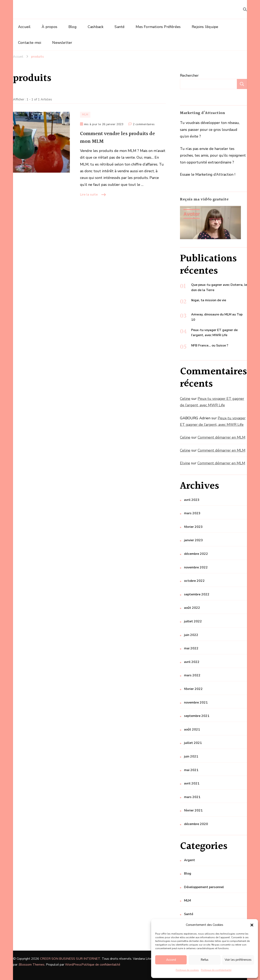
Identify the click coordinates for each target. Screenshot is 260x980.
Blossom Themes (32, 965)
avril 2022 (192, 662)
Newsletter (62, 43)
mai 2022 (191, 648)
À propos (49, 27)
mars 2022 (192, 675)
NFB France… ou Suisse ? (210, 345)
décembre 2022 (196, 554)
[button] (252, 925)
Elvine (185, 463)
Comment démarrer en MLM (222, 437)
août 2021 (192, 729)
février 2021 (193, 810)
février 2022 (193, 689)
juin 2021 (191, 756)
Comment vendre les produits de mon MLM (118, 138)
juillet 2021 (193, 743)
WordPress (73, 965)
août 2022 (192, 608)
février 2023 (193, 527)
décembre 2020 (196, 824)
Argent (190, 860)
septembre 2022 (197, 594)
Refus (205, 960)
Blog (73, 27)
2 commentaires (144, 124)
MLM (85, 115)
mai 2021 (191, 770)
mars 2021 (192, 797)
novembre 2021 (196, 702)
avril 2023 (192, 500)
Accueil (24, 27)
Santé (120, 27)
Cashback (96, 27)
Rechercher (189, 75)
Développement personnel (204, 887)
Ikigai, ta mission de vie (209, 300)
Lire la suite (89, 195)
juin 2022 (191, 635)
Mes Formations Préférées (158, 27)
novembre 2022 (196, 567)
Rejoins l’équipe (205, 27)
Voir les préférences (238, 960)
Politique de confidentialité (216, 970)
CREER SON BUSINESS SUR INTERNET (70, 959)
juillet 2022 (193, 621)
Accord (171, 960)
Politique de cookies (187, 970)
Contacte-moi (30, 43)
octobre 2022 (194, 581)
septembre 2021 (197, 716)
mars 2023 (192, 513)
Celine (185, 399)
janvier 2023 (193, 540)
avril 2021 (192, 783)
